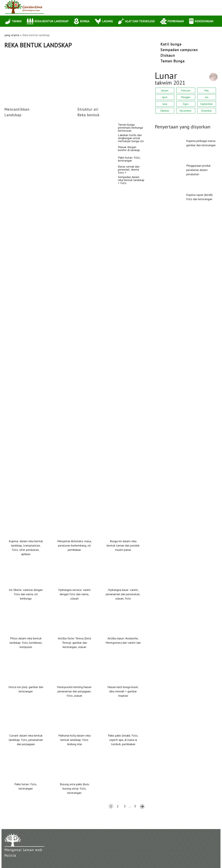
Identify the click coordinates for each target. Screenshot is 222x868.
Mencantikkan (17, 109)
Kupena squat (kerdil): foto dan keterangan (200, 197)
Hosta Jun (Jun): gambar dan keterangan (26, 689)
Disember (207, 111)
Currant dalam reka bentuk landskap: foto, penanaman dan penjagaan (26, 740)
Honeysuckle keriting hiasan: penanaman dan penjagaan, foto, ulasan (74, 691)
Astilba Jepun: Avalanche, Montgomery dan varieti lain (123, 640)
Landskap (13, 115)
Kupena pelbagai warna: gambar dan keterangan (201, 143)
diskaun (168, 55)
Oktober (165, 111)
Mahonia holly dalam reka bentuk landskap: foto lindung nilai (74, 740)
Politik (10, 855)
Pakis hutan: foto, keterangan (25, 317)
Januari (165, 90)
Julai (165, 104)
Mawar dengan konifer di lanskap (28, 253)
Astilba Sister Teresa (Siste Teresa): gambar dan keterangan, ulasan (74, 643)
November (186, 111)
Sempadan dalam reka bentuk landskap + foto (37, 446)
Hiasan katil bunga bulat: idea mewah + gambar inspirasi (123, 691)
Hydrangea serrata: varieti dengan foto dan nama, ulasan (74, 594)
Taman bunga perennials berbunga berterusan (37, 125)
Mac (207, 90)
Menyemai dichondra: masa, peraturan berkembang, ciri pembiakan (74, 545)
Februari (186, 90)
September (207, 104)
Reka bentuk (88, 115)
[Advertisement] (74, 77)
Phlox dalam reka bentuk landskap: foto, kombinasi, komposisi (26, 643)
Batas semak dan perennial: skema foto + (34, 382)
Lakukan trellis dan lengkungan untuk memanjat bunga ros (46, 189)
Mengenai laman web (23, 850)
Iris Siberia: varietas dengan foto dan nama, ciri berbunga (26, 594)
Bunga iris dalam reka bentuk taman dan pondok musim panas (123, 545)
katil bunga (171, 44)
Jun (207, 97)
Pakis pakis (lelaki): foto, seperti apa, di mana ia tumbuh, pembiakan (123, 740)
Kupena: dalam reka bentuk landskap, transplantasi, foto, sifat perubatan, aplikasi (26, 548)
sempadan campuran (179, 50)
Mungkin (186, 97)
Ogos (186, 104)
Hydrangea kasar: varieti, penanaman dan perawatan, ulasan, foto (123, 594)
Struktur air (88, 109)
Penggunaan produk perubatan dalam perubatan (198, 170)
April (165, 97)
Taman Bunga (172, 61)
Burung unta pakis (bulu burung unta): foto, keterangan (74, 788)
